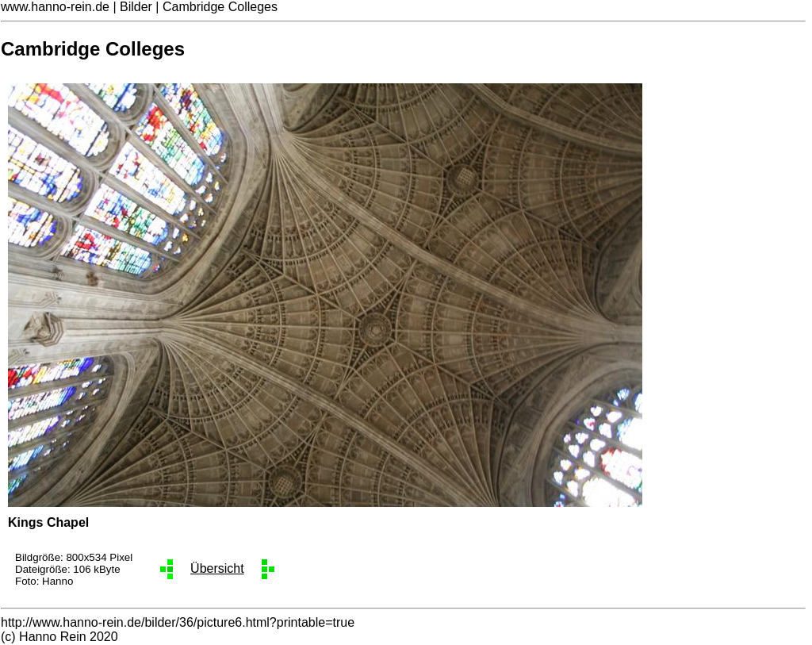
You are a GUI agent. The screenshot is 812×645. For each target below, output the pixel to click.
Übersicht (217, 568)
